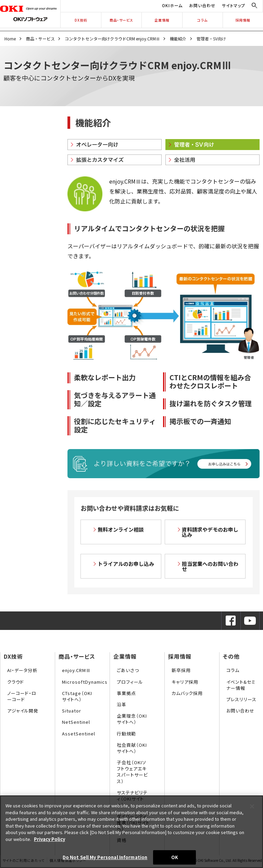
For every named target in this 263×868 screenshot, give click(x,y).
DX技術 (81, 20)
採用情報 (243, 20)
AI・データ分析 (22, 670)
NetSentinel (76, 722)
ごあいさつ (128, 670)
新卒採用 (181, 670)
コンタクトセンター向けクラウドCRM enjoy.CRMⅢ (112, 39)
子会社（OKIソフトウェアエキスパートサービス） (132, 772)
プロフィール (130, 682)
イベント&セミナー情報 (241, 685)
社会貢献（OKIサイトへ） (132, 748)
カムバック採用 (187, 693)
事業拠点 (126, 693)
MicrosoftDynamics (85, 682)
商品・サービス (121, 20)
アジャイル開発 (23, 711)
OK (175, 857)
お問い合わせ (202, 5)
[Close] (252, 806)
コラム (202, 20)
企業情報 (162, 20)
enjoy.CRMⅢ (76, 670)
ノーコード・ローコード (22, 696)
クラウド (16, 682)
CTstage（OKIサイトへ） (77, 696)
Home (10, 39)
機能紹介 (178, 39)
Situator (72, 711)
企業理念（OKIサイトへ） (132, 719)
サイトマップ (234, 5)
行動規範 (126, 734)
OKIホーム (172, 5)
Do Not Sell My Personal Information (105, 857)
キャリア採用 (185, 682)
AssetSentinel (79, 734)
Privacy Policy (49, 839)
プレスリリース (241, 699)
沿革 (122, 704)
